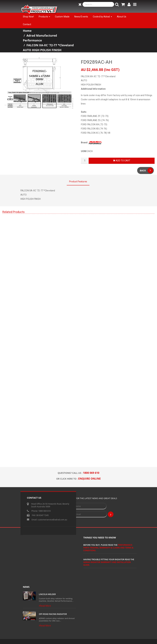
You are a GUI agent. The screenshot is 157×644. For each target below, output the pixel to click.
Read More (45, 606)
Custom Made (62, 17)
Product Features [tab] (78, 182)
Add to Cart (122, 161)
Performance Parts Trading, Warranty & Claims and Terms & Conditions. (108, 548)
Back (146, 170)
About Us (122, 17)
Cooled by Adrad (102, 17)
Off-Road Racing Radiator (53, 614)
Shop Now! (28, 17)
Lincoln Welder (47, 594)
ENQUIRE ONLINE (90, 479)
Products (44, 17)
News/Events (81, 17)
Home (27, 31)
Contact (27, 24)
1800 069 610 (91, 473)
